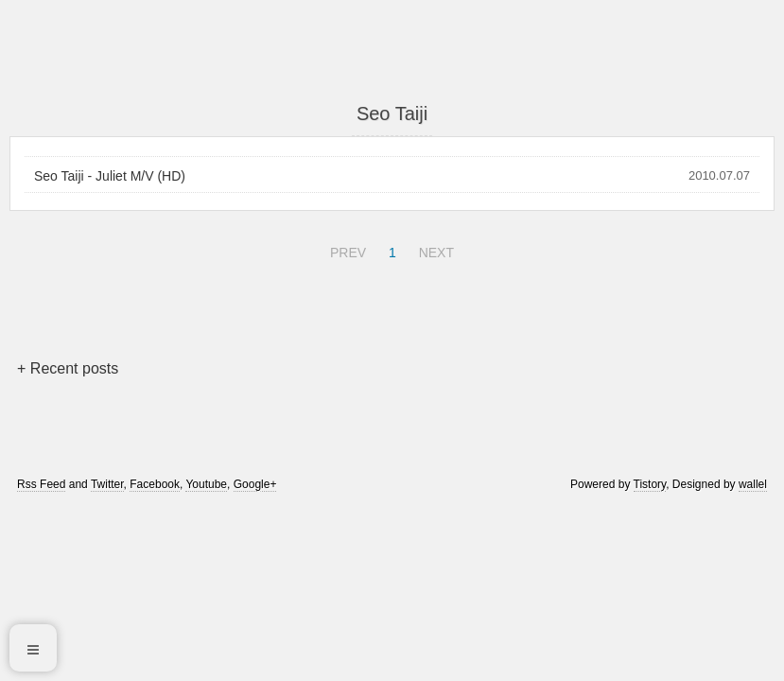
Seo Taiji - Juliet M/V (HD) (110, 176)
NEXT (434, 250)
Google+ (255, 484)
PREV (346, 250)
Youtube (206, 484)
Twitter (107, 484)
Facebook (155, 484)
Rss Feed (41, 484)
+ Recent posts (68, 368)
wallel (753, 484)
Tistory (650, 484)
